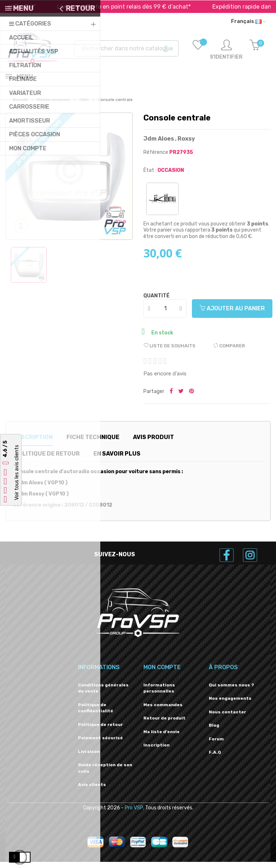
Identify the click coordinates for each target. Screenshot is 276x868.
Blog (214, 731)
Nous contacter (227, 718)
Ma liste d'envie (162, 738)
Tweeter (181, 398)
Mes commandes (163, 711)
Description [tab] (33, 443)
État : (150, 176)
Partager (171, 398)
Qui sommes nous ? (231, 691)
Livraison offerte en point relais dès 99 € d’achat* (134, 7)
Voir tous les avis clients (17, 473)
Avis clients (92, 791)
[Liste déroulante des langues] (249, 22)
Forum (216, 745)
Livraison (89, 758)
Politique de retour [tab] (47, 460)
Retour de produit (164, 724)
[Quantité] (165, 315)
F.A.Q (215, 758)
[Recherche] (126, 48)
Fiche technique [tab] (93, 443)
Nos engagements (230, 704)
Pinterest (192, 398)
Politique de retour (100, 731)
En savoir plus (117, 460)
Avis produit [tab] (153, 443)
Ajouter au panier (232, 314)
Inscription (157, 751)
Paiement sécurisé (100, 744)
